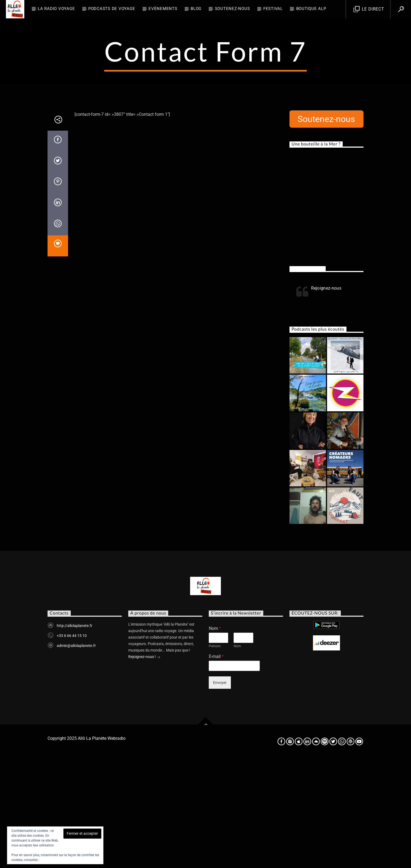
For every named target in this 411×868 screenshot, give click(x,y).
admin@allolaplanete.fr (76, 755)
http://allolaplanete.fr (75, 735)
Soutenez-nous (233, 9)
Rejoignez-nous (308, 377)
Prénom (215, 755)
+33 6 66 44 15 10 (72, 745)
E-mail (216, 766)
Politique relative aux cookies (61, 860)
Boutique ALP (311, 9)
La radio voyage (56, 9)
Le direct (369, 9)
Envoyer (220, 792)
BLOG (196, 9)
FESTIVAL (273, 9)
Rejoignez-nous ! (144, 766)
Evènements (163, 9)
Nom (215, 738)
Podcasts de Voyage (112, 9)
